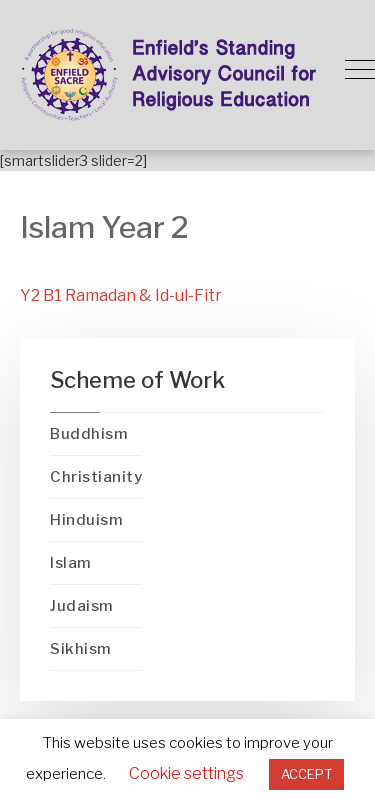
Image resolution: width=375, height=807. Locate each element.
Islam (71, 563)
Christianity (96, 477)
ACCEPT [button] (306, 774)
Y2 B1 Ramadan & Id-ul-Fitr (121, 295)
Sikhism (81, 649)
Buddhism (89, 434)
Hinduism (86, 520)
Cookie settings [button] (186, 773)
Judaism (82, 606)
